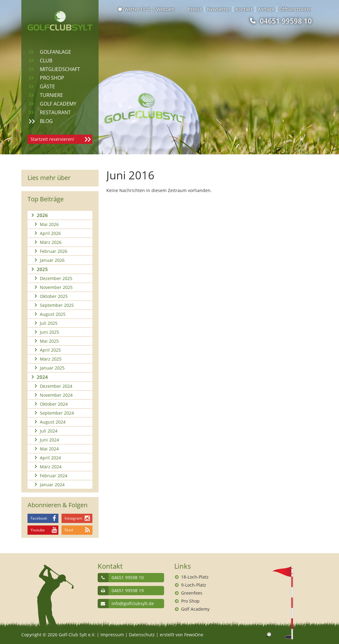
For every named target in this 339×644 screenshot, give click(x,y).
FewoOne (194, 635)
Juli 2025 (49, 323)
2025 (42, 269)
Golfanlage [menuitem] (55, 52)
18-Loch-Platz (195, 577)
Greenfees (192, 593)
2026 (42, 215)
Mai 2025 (49, 341)
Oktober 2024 (54, 404)
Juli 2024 (49, 431)
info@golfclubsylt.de (133, 603)
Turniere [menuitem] (51, 95)
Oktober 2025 (54, 296)
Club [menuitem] (46, 61)
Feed (69, 530)
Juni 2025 (49, 332)
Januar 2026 (52, 260)
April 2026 (50, 233)
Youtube (38, 530)
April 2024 (50, 458)
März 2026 (51, 242)
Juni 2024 (49, 440)
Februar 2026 (54, 251)
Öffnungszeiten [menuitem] (296, 9)
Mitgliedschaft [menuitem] (60, 69)
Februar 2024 (54, 476)
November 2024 (56, 395)
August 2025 (53, 314)
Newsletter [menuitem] (219, 9)
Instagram (73, 518)
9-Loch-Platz (194, 585)
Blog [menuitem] (46, 121)
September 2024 (57, 413)
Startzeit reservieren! (52, 139)
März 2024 (51, 467)
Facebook (39, 518)
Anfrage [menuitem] (266, 9)
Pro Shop (190, 601)
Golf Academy (195, 609)
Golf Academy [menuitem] (58, 104)
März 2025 (51, 359)
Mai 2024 (49, 449)
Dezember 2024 (56, 386)
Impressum (112, 635)
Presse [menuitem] (195, 9)
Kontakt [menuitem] (244, 9)
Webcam (165, 9)
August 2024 (53, 422)
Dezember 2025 (56, 278)
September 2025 (57, 305)
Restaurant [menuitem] (55, 112)
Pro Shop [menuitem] (52, 78)
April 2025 (50, 350)
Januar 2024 (52, 485)
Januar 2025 (52, 368)
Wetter (135, 9)
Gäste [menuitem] (47, 86)
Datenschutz (142, 635)
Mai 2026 (49, 224)
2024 (42, 377)
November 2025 (56, 287)
